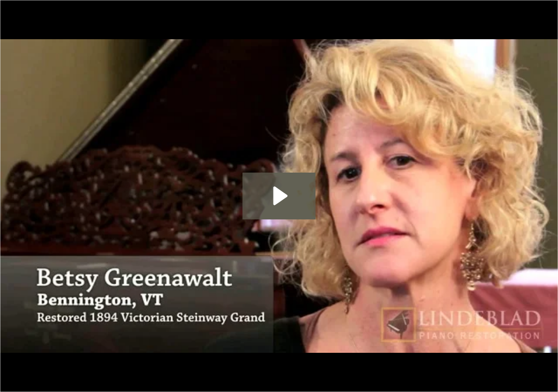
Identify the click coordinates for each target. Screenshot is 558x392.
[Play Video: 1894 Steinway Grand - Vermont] (279, 196)
